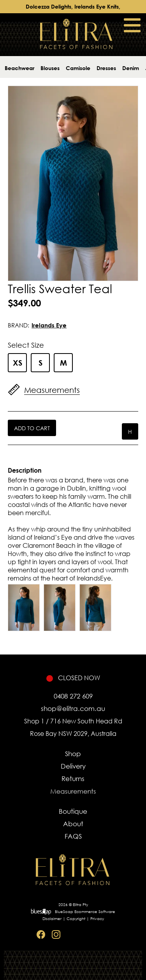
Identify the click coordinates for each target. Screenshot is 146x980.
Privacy (97, 919)
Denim (131, 68)
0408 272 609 (73, 696)
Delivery (73, 767)
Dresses (106, 68)
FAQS (73, 839)
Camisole (78, 68)
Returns (73, 781)
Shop (73, 754)
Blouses (50, 68)
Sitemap (102, 935)
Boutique (73, 811)
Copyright (76, 919)
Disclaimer (52, 919)
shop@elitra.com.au (73, 708)
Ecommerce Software (95, 912)
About (73, 824)
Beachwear (19, 68)
